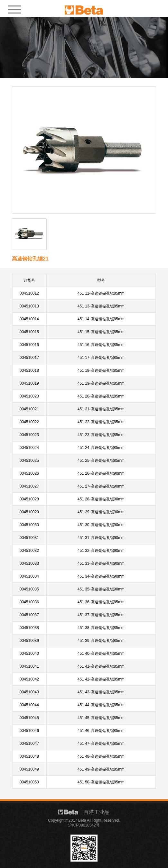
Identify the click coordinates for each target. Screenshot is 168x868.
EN (144, 8)
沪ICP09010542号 (84, 825)
